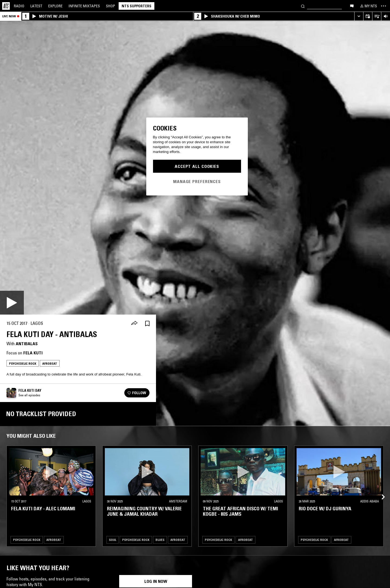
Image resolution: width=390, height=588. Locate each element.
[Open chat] (352, 6)
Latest (36, 6)
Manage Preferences (197, 181)
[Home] (6, 6)
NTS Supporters (136, 6)
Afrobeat (50, 363)
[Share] (134, 324)
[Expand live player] (359, 16)
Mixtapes (84, 6)
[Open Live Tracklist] (377, 16)
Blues (160, 540)
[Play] (12, 303)
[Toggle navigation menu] (383, 6)
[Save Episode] (147, 323)
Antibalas (27, 344)
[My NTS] (368, 6)
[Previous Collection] (380, 491)
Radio (19, 6)
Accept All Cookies (197, 166)
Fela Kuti (33, 353)
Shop (110, 6)
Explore (55, 6)
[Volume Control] (386, 16)
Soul (113, 540)
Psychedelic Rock (23, 363)
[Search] (303, 6)
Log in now (156, 581)
